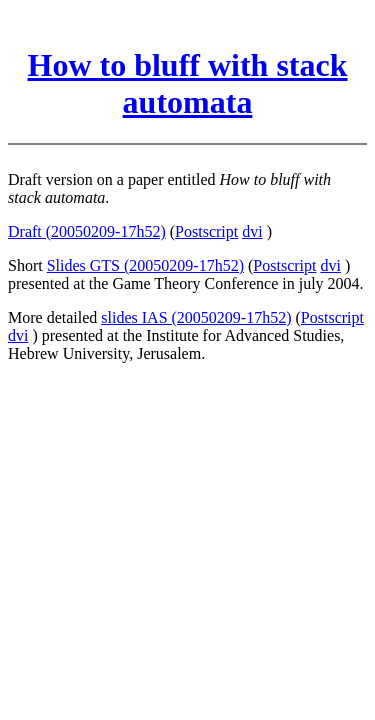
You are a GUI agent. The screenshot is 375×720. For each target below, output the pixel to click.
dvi (252, 231)
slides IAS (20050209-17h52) (196, 317)
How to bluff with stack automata (187, 83)
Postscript (206, 231)
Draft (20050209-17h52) (87, 231)
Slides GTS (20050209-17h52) (145, 265)
